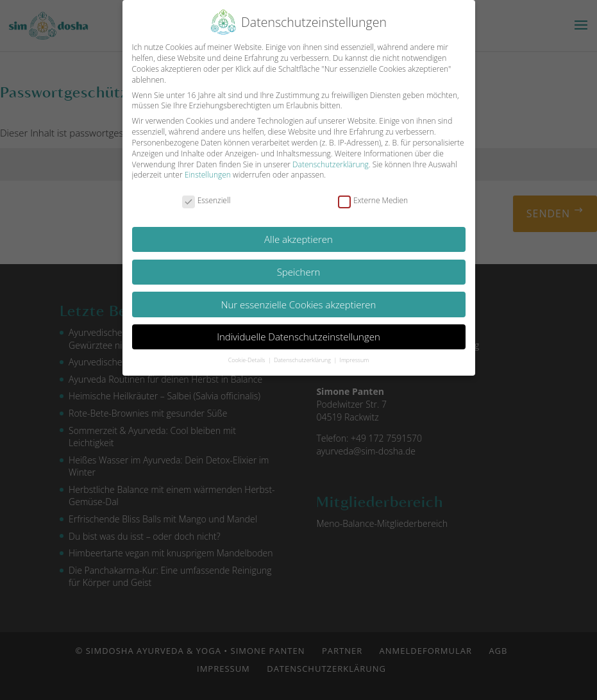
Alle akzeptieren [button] (298, 239)
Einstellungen (208, 175)
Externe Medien (373, 201)
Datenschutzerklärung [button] (303, 360)
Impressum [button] (355, 360)
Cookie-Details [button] (248, 360)
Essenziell (206, 201)
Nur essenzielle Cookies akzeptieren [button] (299, 304)
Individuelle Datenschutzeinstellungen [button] (298, 337)
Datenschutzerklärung (331, 164)
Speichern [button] (299, 272)
